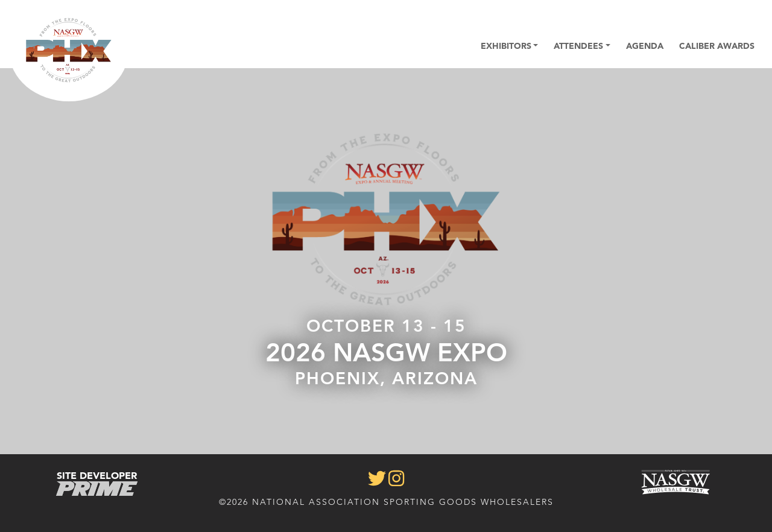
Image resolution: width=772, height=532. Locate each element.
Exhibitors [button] (506, 46)
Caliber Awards (717, 46)
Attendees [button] (578, 46)
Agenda (645, 46)
